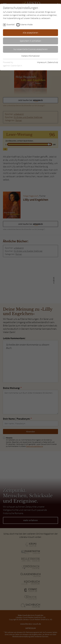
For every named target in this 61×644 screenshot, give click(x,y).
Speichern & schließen (30, 41)
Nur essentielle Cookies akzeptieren (31, 49)
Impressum (42, 62)
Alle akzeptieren (30, 33)
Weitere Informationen (30, 56)
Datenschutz (53, 62)
